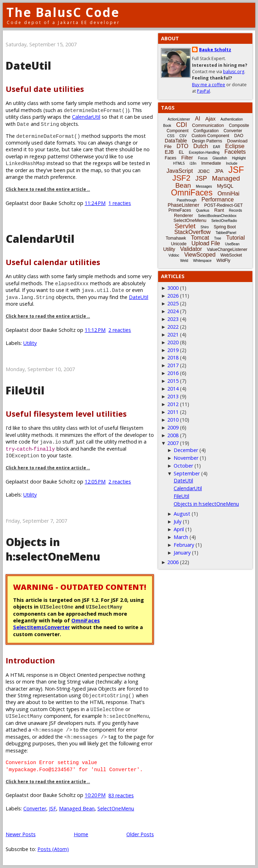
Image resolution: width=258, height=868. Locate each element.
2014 (173, 389)
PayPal (203, 91)
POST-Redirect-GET (224, 205)
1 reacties (120, 203)
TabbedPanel (226, 233)
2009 (173, 427)
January (182, 553)
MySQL (225, 186)
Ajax (210, 119)
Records (236, 210)
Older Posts (140, 834)
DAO (239, 136)
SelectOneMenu (116, 808)
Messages (204, 186)
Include (232, 163)
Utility (30, 343)
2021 (173, 335)
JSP (201, 178)
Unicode (179, 244)
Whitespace (202, 261)
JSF (53, 808)
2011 (173, 412)
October (183, 466)
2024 (173, 311)
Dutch (201, 146)
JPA (219, 171)
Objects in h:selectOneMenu (53, 549)
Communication (208, 125)
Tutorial (236, 238)
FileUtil (25, 390)
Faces (171, 158)
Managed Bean (77, 808)
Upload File (206, 243)
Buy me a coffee (209, 85)
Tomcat (200, 238)
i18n (193, 163)
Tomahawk (176, 238)
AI (197, 119)
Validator (191, 249)
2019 (173, 350)
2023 (173, 319)
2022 (173, 327)
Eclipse (235, 146)
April (179, 529)
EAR (217, 147)
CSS (171, 136)
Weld (184, 261)
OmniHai (228, 193)
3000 (173, 288)
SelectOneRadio (224, 221)
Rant (219, 210)
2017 (173, 365)
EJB (169, 152)
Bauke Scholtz (215, 50)
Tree (217, 238)
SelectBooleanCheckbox (217, 216)
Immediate (211, 163)
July (178, 521)
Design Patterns (207, 141)
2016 (173, 373)
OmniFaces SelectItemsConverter (56, 624)
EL (181, 152)
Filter (187, 157)
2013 (173, 396)
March (181, 537)
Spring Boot (225, 227)
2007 (173, 443)
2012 (173, 404)
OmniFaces (192, 193)
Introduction (30, 660)
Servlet (185, 226)
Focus (203, 158)
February (184, 545)
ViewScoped (200, 255)
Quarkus (203, 210)
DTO (182, 146)
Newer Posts (21, 834)
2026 (173, 296)
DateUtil (28, 66)
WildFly (223, 260)
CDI (182, 125)
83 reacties (121, 795)
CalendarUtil (86, 117)
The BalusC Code (63, 12)
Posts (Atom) (53, 849)
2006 (173, 562)
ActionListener (179, 119)
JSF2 (181, 178)
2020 (173, 342)
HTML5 (179, 163)
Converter (35, 808)
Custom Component (211, 136)
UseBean (232, 244)
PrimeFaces (180, 210)
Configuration (206, 131)
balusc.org (234, 72)
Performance (218, 200)
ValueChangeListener (227, 250)
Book (167, 126)
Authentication (232, 119)
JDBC (204, 171)
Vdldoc (174, 255)
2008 (173, 435)
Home (81, 834)
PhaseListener (184, 205)
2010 (173, 420)
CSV (183, 136)
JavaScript (180, 171)
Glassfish (220, 158)
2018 (173, 357)
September (187, 473)
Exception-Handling (204, 153)
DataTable (176, 141)
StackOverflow (193, 232)
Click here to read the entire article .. (48, 189)
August (182, 514)
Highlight (239, 158)
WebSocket (231, 255)
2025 (173, 303)
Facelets (235, 152)
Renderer (184, 215)
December (186, 450)
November (186, 458)
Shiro (205, 227)
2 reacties (120, 330)
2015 (173, 381)
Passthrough (187, 200)
